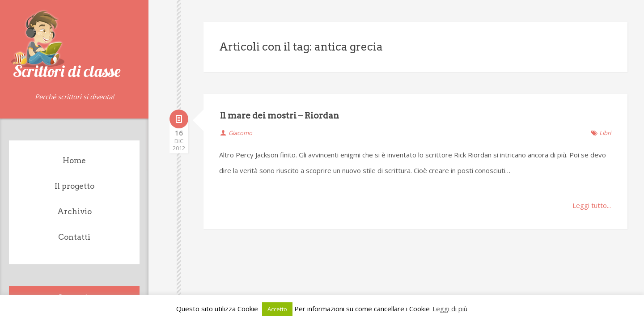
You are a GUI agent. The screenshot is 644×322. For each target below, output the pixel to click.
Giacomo (240, 133)
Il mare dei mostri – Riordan (280, 116)
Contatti (74, 237)
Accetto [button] (277, 309)
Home (74, 161)
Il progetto (74, 186)
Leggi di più (450, 309)
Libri (605, 133)
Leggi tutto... (592, 205)
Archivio (74, 212)
